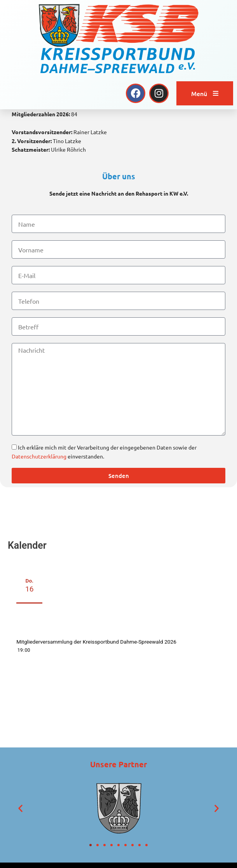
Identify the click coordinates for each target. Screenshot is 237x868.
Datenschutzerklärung (39, 517)
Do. (29, 646)
